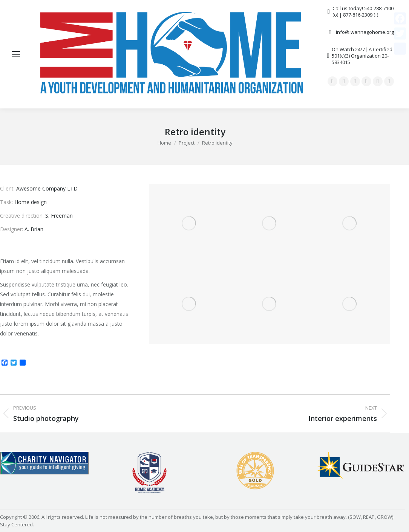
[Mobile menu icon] (16, 54)
